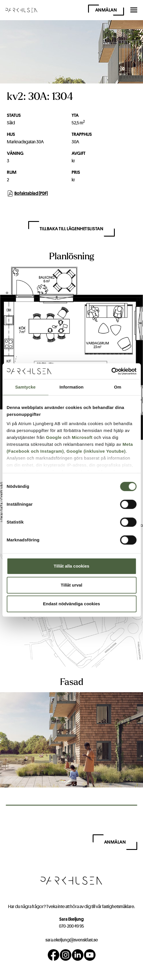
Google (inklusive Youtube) (96, 451)
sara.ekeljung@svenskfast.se (72, 940)
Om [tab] (118, 387)
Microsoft (82, 437)
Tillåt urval (71, 585)
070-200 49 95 (71, 926)
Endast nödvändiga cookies (71, 604)
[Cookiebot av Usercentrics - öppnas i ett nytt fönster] (111, 371)
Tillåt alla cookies (72, 566)
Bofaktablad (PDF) (27, 193)
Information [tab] (72, 387)
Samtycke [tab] (25, 387)
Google (54, 437)
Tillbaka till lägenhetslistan (72, 229)
